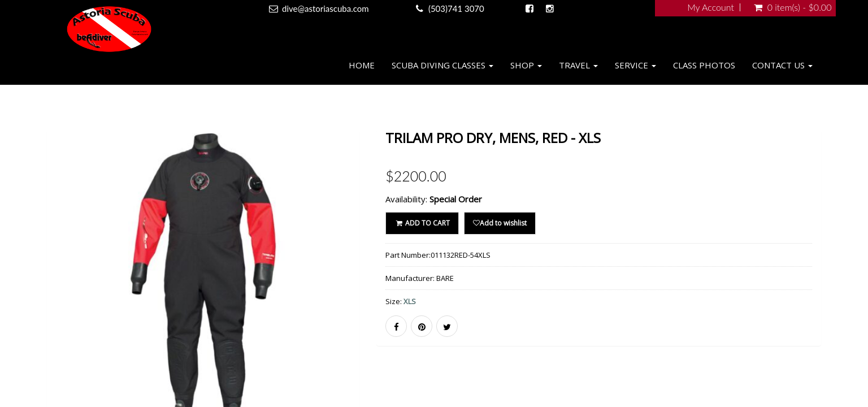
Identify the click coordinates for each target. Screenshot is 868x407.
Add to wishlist (500, 223)
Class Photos (704, 65)
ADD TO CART (422, 223)
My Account (711, 7)
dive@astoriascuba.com (325, 8)
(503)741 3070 (456, 8)
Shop (526, 65)
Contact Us (782, 65)
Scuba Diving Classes (442, 65)
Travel (578, 65)
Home (362, 65)
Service (635, 65)
